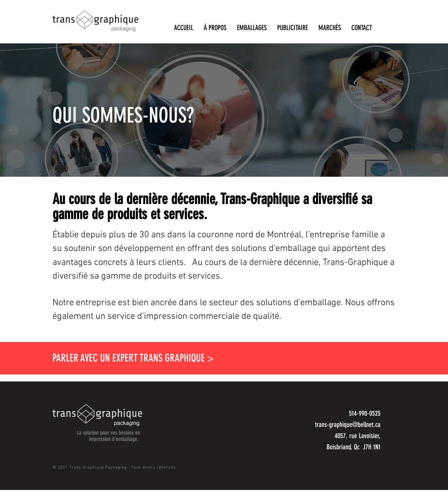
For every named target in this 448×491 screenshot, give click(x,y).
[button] (215, 27)
